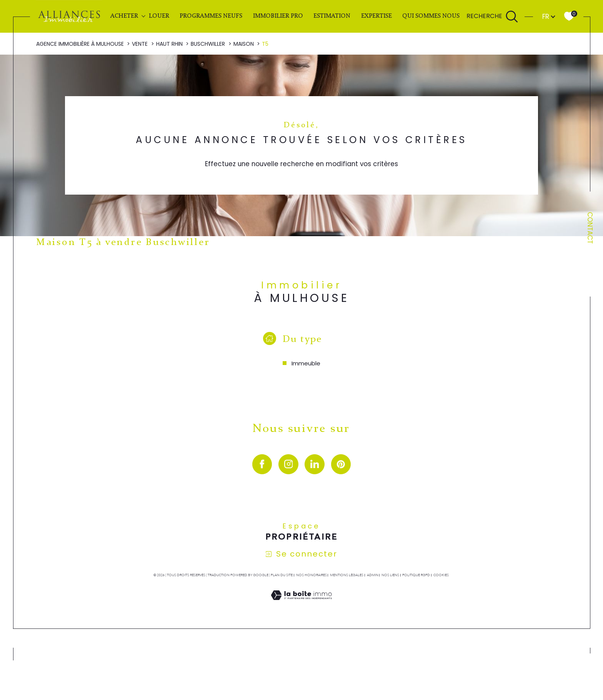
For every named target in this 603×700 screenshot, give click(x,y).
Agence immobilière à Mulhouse (80, 44)
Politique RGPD (416, 575)
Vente (140, 44)
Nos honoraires (311, 575)
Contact (590, 228)
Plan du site (282, 575)
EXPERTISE (376, 16)
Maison (244, 44)
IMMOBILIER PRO (278, 16)
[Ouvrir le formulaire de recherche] (492, 17)
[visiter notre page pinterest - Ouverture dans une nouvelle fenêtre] (341, 464)
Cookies (441, 575)
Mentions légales (347, 575)
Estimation (332, 16)
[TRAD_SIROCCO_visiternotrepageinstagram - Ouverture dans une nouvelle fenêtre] (288, 464)
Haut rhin (169, 44)
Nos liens (390, 575)
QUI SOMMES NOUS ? (433, 16)
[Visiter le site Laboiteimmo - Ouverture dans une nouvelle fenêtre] (301, 604)
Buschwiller (208, 44)
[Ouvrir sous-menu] (143, 16)
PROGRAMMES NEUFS (211, 16)
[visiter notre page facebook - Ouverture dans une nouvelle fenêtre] (262, 464)
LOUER (159, 16)
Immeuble (306, 363)
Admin (373, 575)
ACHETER (124, 16)
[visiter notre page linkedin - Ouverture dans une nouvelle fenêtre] (315, 464)
